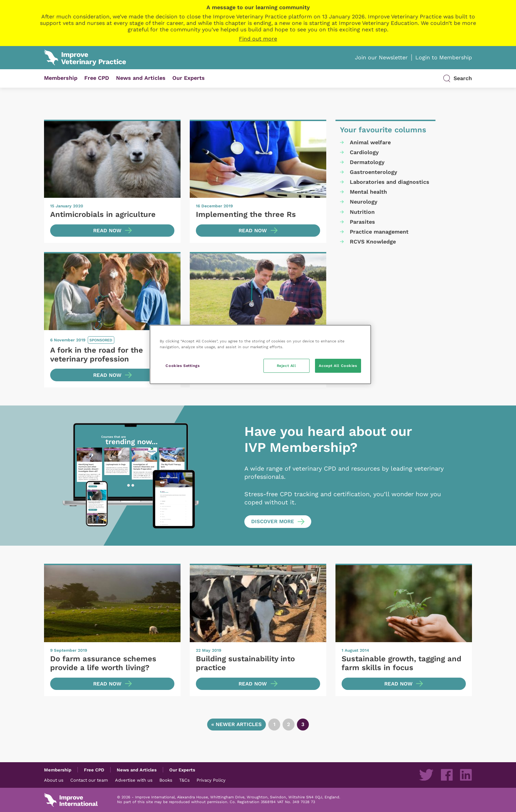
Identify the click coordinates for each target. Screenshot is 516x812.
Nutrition (362, 212)
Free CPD (97, 78)
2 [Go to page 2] (289, 724)
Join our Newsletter (381, 57)
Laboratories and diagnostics (390, 182)
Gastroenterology (374, 172)
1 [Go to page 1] (274, 724)
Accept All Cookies (338, 366)
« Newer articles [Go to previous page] (236, 724)
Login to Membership (444, 57)
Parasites (362, 222)
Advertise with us (134, 780)
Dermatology (367, 162)
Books (166, 780)
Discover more (273, 521)
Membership (61, 78)
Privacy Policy (211, 780)
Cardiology (364, 152)
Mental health (368, 192)
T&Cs (184, 780)
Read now (107, 231)
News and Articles (141, 78)
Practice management (379, 232)
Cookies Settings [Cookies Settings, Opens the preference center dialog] (183, 366)
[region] (260, 355)
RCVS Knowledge (373, 242)
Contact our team (89, 780)
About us (54, 780)
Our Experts (189, 78)
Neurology (364, 202)
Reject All (286, 366)
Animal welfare (370, 142)
